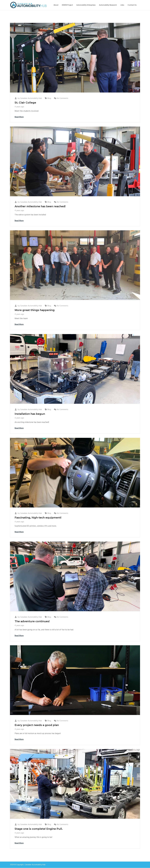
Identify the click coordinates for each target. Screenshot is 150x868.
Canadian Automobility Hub (31, 98)
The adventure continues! (32, 621)
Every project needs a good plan (37, 725)
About (56, 5)
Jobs (122, 5)
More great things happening (35, 310)
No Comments (63, 98)
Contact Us (132, 5)
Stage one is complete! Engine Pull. (39, 829)
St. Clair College (25, 103)
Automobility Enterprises (86, 5)
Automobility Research (108, 5)
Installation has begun (30, 414)
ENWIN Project (67, 5)
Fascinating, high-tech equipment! (38, 518)
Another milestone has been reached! (40, 206)
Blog (49, 98)
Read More (19, 117)
